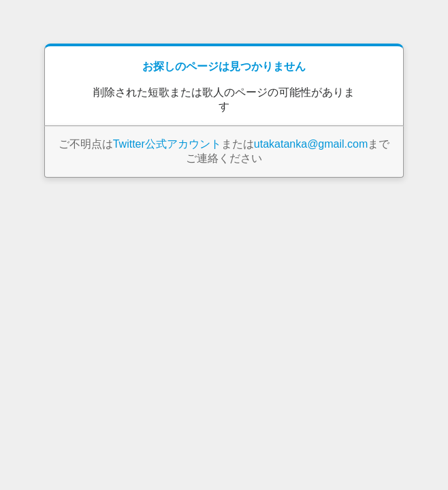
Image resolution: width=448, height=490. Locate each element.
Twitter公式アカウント (167, 144)
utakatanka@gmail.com (311, 144)
